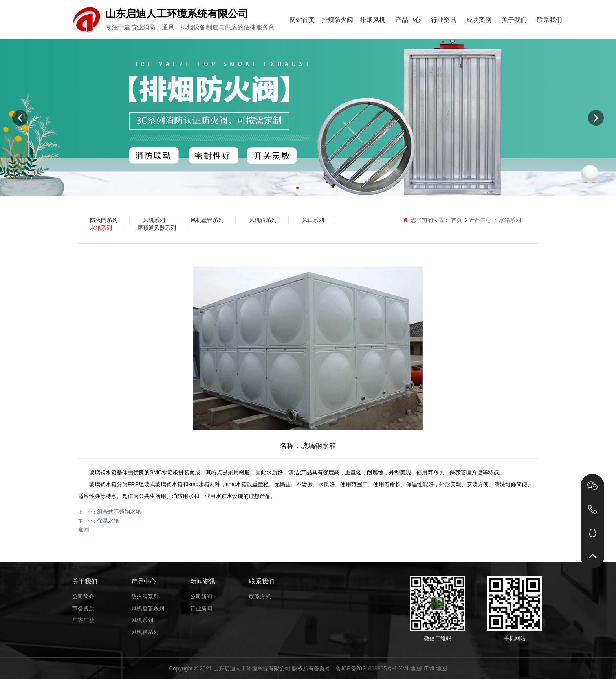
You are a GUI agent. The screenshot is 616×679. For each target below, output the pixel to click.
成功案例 (479, 20)
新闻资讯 (203, 581)
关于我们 (514, 20)
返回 (84, 529)
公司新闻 (201, 597)
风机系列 (142, 620)
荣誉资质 (83, 608)
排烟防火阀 (337, 20)
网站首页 (302, 20)
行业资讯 (444, 20)
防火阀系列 (145, 597)
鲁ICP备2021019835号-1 (367, 668)
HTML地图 (434, 668)
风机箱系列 (145, 632)
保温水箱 (108, 521)
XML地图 (410, 668)
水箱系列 (510, 220)
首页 (456, 220)
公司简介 (83, 597)
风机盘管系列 (148, 608)
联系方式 (260, 597)
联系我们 (550, 20)
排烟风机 (373, 20)
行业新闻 (201, 608)
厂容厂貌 (83, 620)
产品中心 (408, 20)
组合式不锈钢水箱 (119, 512)
